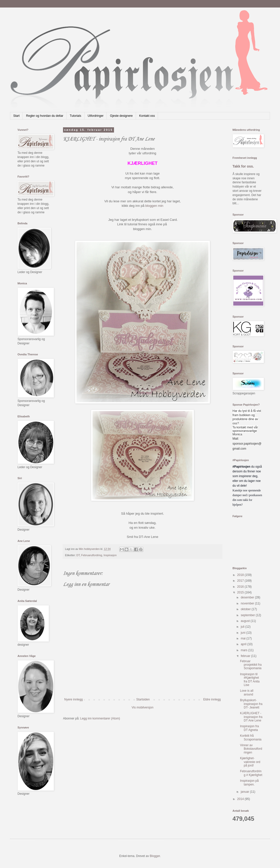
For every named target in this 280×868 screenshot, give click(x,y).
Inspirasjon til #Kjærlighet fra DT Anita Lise (250, 680)
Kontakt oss (147, 116)
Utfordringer (96, 116)
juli (243, 627)
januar (245, 792)
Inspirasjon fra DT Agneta (249, 728)
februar (246, 656)
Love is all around (247, 692)
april (244, 644)
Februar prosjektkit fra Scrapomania (251, 665)
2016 (241, 587)
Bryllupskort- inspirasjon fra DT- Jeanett (251, 704)
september (248, 615)
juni (243, 633)
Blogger (155, 856)
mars (244, 650)
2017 (241, 581)
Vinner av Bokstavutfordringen (251, 749)
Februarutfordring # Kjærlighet (251, 773)
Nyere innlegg (73, 699)
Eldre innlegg (212, 699)
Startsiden (143, 699)
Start (16, 116)
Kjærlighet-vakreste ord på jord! (250, 762)
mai (244, 638)
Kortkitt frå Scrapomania (251, 737)
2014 (241, 799)
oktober (246, 609)
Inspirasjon (110, 555)
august (246, 621)
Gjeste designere (121, 116)
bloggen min (154, 206)
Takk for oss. (243, 166)
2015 (241, 592)
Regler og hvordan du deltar (45, 116)
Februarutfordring (92, 555)
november (248, 603)
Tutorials (75, 116)
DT (78, 555)
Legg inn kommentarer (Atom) (100, 718)
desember (248, 597)
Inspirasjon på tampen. (249, 782)
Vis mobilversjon (142, 707)
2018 (241, 575)
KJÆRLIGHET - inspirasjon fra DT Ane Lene (251, 717)
